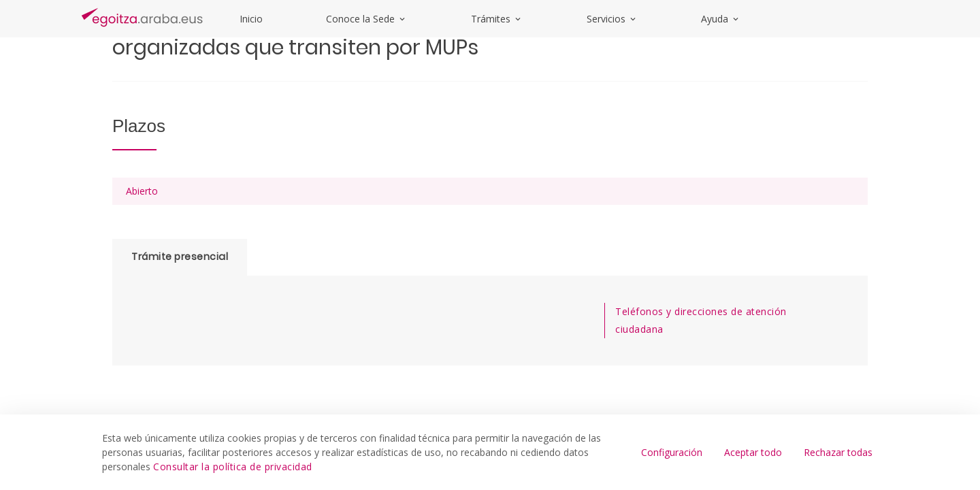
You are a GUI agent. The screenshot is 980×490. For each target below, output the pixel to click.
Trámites (497, 19)
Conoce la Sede (366, 19)
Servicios (612, 19)
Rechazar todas (838, 452)
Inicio (251, 19)
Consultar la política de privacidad (233, 467)
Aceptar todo (753, 452)
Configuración (672, 452)
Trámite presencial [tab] (180, 257)
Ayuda (721, 19)
